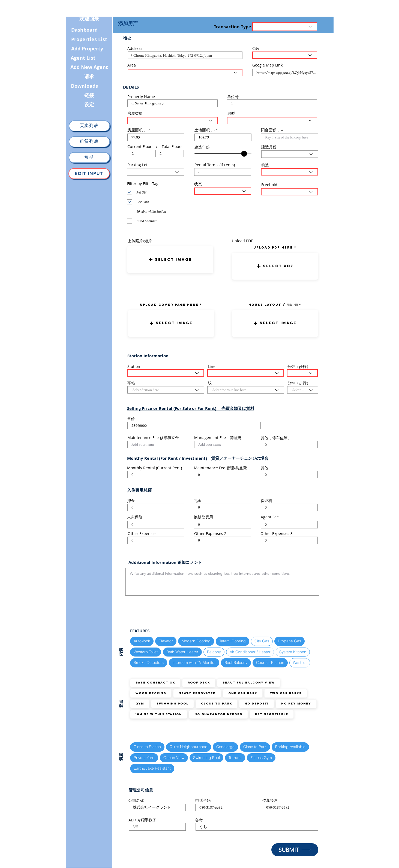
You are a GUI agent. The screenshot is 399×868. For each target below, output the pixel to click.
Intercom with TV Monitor (194, 662)
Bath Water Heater (182, 652)
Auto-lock (142, 641)
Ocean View (174, 757)
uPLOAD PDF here (274, 247)
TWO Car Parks (286, 693)
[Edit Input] (89, 174)
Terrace (235, 757)
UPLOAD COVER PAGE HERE (169, 305)
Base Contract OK (155, 683)
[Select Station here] (166, 373)
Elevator (166, 641)
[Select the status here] (223, 191)
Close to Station (147, 747)
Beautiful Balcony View (248, 683)
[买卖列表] (89, 126)
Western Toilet (145, 652)
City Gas (262, 641)
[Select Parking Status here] (156, 172)
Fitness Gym (261, 757)
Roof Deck (199, 683)
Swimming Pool (172, 704)
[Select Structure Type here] (289, 172)
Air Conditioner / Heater (250, 652)
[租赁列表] (89, 142)
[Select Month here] (290, 154)
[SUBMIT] (295, 850)
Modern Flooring (196, 641)
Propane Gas (289, 641)
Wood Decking (151, 693)
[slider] (244, 154)
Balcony (214, 652)
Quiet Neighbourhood (188, 747)
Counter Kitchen (270, 662)
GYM (140, 704)
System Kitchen (293, 652)
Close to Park (216, 704)
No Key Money (296, 704)
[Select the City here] (285, 55)
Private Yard (144, 757)
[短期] (89, 158)
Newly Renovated (197, 693)
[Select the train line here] (246, 373)
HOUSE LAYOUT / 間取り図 (273, 305)
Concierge (225, 747)
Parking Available (290, 747)
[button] (170, 260)
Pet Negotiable (271, 714)
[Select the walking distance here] (302, 373)
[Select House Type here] (172, 121)
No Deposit (256, 704)
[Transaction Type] (285, 27)
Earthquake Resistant (152, 768)
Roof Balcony (236, 662)
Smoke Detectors (148, 662)
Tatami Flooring (232, 641)
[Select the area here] (185, 73)
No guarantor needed (218, 714)
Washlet (300, 662)
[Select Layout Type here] (272, 121)
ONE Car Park (243, 693)
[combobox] (185, 55)
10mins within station (159, 714)
